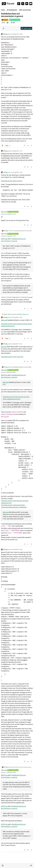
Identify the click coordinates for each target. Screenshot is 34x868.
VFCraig (5, 34)
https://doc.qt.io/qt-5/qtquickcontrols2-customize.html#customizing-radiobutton (14, 506)
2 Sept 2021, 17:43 (17, 344)
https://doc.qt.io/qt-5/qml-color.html (12, 357)
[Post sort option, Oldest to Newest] (4, 28)
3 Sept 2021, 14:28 (17, 549)
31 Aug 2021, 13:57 (11, 236)
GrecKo (5, 212)
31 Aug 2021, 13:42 (11, 214)
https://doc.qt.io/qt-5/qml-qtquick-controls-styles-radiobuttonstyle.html (16, 398)
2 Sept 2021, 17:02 (17, 317)
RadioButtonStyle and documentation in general (13, 240)
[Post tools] (31, 146)
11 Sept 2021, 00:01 (11, 772)
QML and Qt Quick (15, 20)
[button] (3, 865)
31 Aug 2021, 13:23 (17, 172)
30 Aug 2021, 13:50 (17, 34)
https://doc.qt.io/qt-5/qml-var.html (12, 181)
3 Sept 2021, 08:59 (11, 372)
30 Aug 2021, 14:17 (17, 151)
